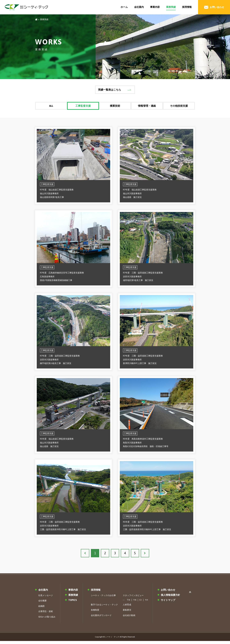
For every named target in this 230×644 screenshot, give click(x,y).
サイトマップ (168, 603)
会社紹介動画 (129, 618)
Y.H (146, 603)
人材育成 (127, 608)
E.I (141, 603)
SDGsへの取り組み (47, 620)
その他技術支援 (179, 106)
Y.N (135, 603)
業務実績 (171, 7)
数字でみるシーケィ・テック (104, 608)
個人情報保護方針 (170, 598)
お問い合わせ (168, 593)
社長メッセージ (46, 598)
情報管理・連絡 (147, 106)
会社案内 (139, 7)
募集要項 (127, 613)
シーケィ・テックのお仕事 (103, 598)
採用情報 (187, 7)
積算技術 (115, 106)
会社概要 (42, 604)
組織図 (41, 609)
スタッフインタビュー (133, 598)
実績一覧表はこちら (110, 90)
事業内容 (155, 7)
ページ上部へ (191, 595)
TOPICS (73, 603)
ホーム (124, 7)
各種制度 (95, 613)
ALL (51, 106)
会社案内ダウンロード (101, 618)
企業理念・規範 (46, 614)
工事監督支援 (83, 106)
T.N (128, 603)
